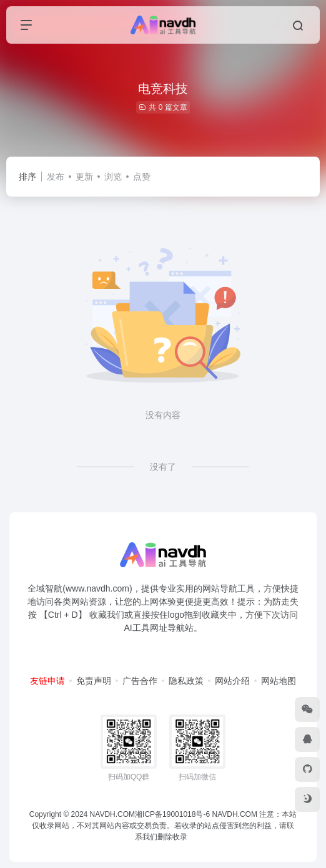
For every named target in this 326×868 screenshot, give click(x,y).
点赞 (142, 177)
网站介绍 (232, 681)
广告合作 (140, 681)
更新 (84, 177)
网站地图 (279, 681)
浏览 (113, 177)
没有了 (163, 467)
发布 (56, 177)
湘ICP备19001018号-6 (172, 814)
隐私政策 (186, 681)
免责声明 (94, 681)
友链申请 (47, 681)
